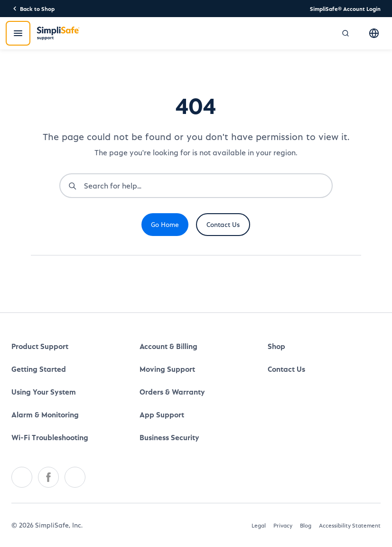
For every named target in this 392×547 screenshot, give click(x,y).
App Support (162, 414)
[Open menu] (18, 33)
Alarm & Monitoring (45, 414)
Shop (276, 346)
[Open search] (345, 33)
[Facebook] (48, 477)
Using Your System (44, 391)
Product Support (40, 346)
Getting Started (39, 369)
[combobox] (208, 186)
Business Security (169, 437)
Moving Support (167, 369)
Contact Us (223, 224)
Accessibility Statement (350, 525)
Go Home (165, 224)
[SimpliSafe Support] (58, 33)
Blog (306, 525)
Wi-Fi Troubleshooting (50, 437)
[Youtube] (75, 477)
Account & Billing (168, 346)
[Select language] (374, 33)
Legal (259, 525)
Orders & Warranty (172, 391)
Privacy (283, 525)
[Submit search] (72, 186)
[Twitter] (22, 477)
